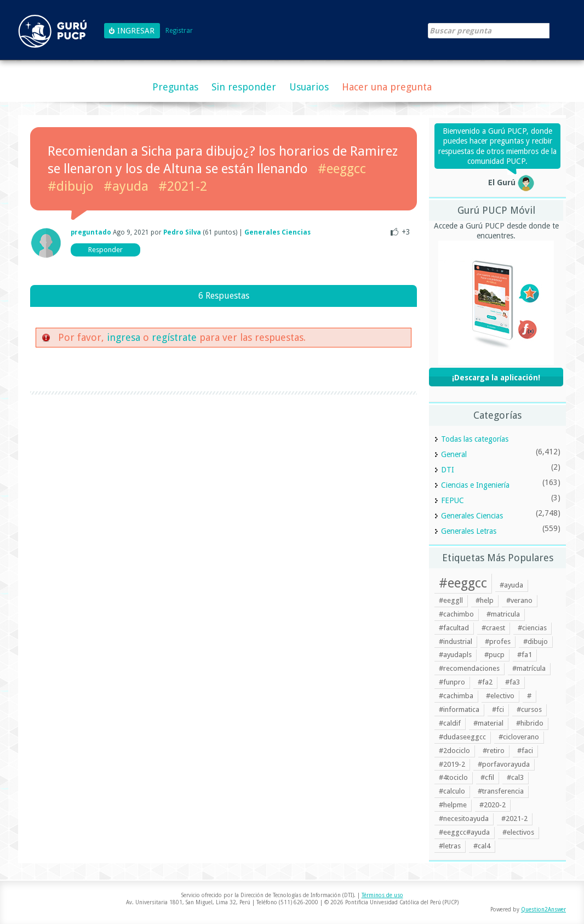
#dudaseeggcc (462, 737)
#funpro (452, 682)
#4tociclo (453, 777)
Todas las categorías (475, 439)
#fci (498, 709)
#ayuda (126, 186)
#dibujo (71, 186)
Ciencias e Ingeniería (475, 485)
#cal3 (515, 777)
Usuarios (309, 87)
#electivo (500, 696)
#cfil (487, 777)
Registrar (179, 31)
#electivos (518, 832)
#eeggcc (342, 169)
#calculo (452, 791)
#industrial (456, 641)
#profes (498, 641)
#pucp (494, 655)
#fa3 (513, 682)
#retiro (494, 751)
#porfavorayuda (504, 764)
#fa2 (485, 682)
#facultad (454, 628)
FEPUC (453, 500)
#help (485, 600)
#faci (525, 751)
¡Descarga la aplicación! (496, 378)
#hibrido (530, 723)
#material (488, 723)
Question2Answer (543, 909)
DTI (448, 470)
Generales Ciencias (277, 232)
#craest (493, 628)
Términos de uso (382, 895)
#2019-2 (452, 764)
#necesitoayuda (464, 819)
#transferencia (501, 791)
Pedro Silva (182, 232)
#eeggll (451, 600)
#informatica (459, 709)
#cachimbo (456, 614)
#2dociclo (454, 751)
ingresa (124, 337)
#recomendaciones (469, 668)
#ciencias (532, 628)
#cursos (529, 709)
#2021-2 (183, 186)
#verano (519, 600)
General (454, 454)
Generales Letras (469, 531)
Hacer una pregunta (387, 87)
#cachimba (456, 696)
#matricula (503, 614)
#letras (450, 846)
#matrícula (529, 668)
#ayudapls (455, 655)
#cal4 (482, 846)
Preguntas (175, 87)
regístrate (174, 337)
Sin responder (244, 87)
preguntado (91, 232)
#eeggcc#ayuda (464, 832)
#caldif (450, 723)
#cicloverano (519, 737)
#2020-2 (493, 805)
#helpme (453, 805)
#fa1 (525, 655)
